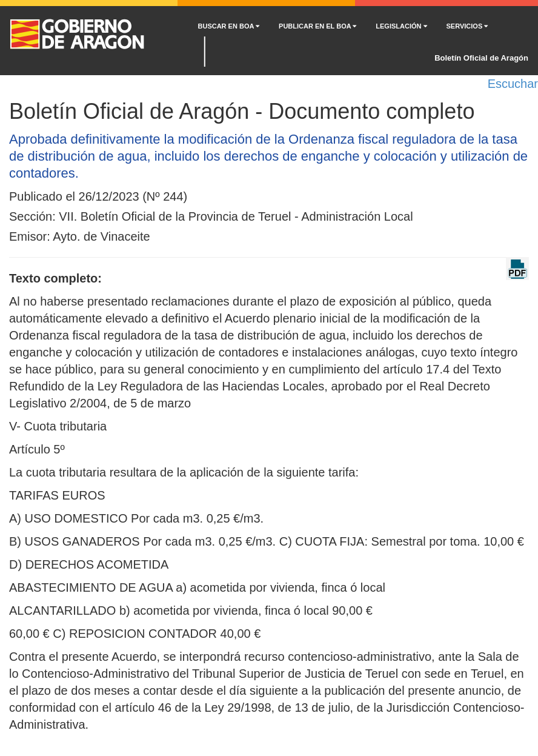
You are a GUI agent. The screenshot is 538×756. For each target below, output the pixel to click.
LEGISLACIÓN (401, 26)
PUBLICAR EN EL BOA (317, 26)
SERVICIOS (467, 26)
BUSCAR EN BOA (229, 26)
